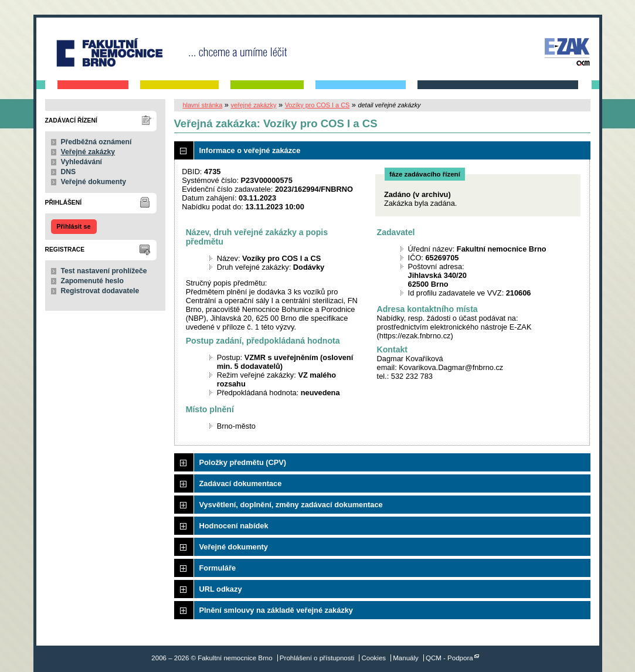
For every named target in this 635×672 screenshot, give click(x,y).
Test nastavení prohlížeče (104, 271)
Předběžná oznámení (96, 142)
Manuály (406, 658)
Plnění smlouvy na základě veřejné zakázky (276, 610)
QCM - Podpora (449, 658)
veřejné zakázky (253, 105)
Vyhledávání (82, 162)
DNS (69, 172)
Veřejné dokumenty (94, 182)
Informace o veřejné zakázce (250, 150)
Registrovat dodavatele (100, 291)
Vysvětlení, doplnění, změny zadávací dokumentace (291, 505)
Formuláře (218, 568)
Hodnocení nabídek (234, 526)
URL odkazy (221, 589)
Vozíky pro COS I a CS (317, 105)
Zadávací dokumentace (241, 483)
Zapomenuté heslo (92, 281)
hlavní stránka (203, 105)
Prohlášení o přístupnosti (317, 658)
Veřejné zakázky (88, 152)
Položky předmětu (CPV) (243, 462)
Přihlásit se (73, 226)
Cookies (373, 658)
